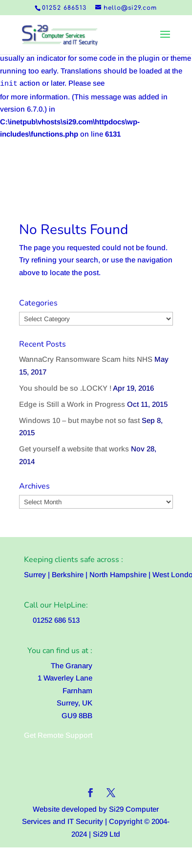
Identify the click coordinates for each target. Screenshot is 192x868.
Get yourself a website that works (74, 449)
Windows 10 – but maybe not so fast (79, 420)
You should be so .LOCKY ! (65, 388)
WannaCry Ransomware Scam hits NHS (86, 359)
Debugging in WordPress (149, 83)
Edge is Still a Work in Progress (72, 404)
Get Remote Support (58, 735)
